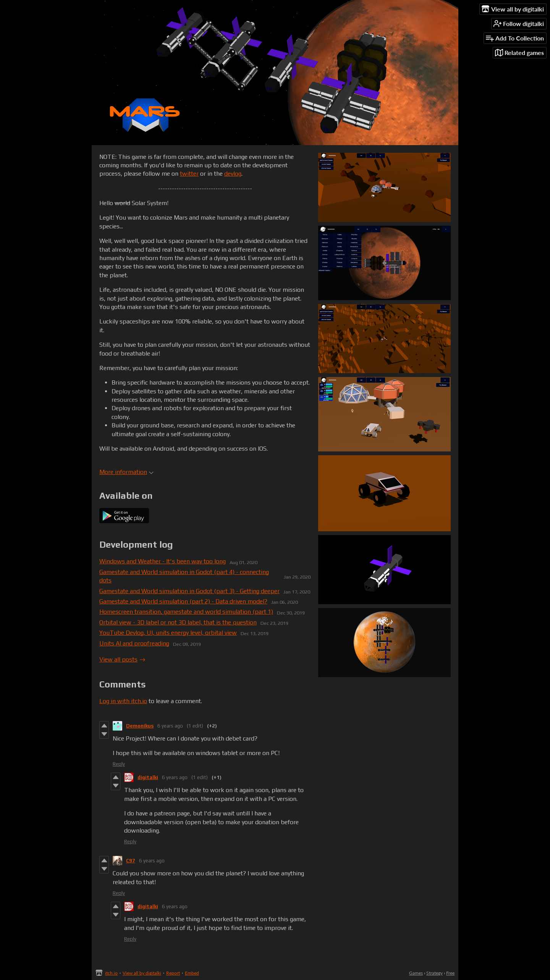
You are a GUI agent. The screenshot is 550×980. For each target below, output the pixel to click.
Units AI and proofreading (134, 643)
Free (450, 973)
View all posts (118, 659)
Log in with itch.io (123, 701)
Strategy (434, 973)
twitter (189, 174)
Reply (119, 764)
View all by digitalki (142, 973)
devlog (233, 174)
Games (416, 973)
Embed (192, 973)
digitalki (148, 777)
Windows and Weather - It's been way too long (163, 561)
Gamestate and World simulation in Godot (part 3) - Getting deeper (189, 591)
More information (126, 472)
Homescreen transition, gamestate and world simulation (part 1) (186, 612)
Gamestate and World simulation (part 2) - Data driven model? (183, 601)
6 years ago (170, 726)
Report (173, 973)
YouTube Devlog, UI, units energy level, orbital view (168, 633)
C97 (131, 861)
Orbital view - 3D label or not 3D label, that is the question (178, 622)
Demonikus (140, 726)
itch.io (111, 973)
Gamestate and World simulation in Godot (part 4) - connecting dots (184, 576)
